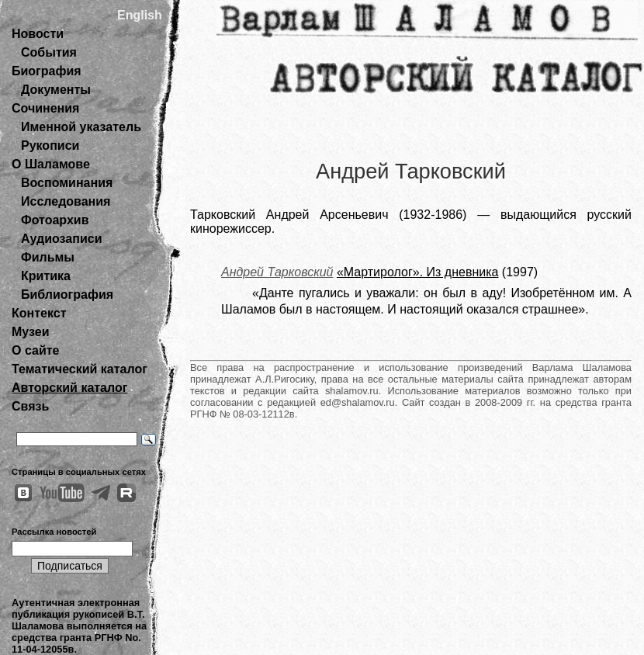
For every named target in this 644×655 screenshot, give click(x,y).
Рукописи (50, 146)
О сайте (35, 350)
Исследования (66, 201)
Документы (56, 90)
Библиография (67, 295)
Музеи (31, 332)
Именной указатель (81, 127)
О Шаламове (51, 164)
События (49, 52)
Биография (47, 71)
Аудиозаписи (61, 239)
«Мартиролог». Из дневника (417, 272)
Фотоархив (55, 220)
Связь (30, 406)
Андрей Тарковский (277, 272)
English (140, 15)
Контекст (39, 313)
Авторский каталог (69, 388)
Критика (46, 276)
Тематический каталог (80, 369)
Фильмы (48, 257)
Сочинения (45, 108)
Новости (38, 34)
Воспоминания (67, 183)
